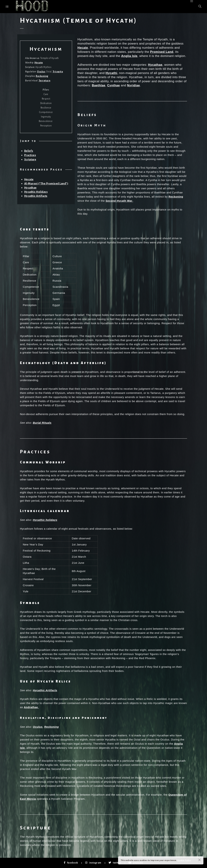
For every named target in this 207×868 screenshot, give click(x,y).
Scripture (30, 159)
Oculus (41, 72)
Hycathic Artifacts (36, 196)
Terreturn (45, 81)
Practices (30, 155)
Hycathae (30, 188)
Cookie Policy (184, 860)
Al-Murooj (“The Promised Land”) (46, 183)
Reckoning (42, 76)
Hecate (39, 63)
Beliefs (29, 151)
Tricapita (58, 72)
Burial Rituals (42, 423)
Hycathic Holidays (36, 192)
